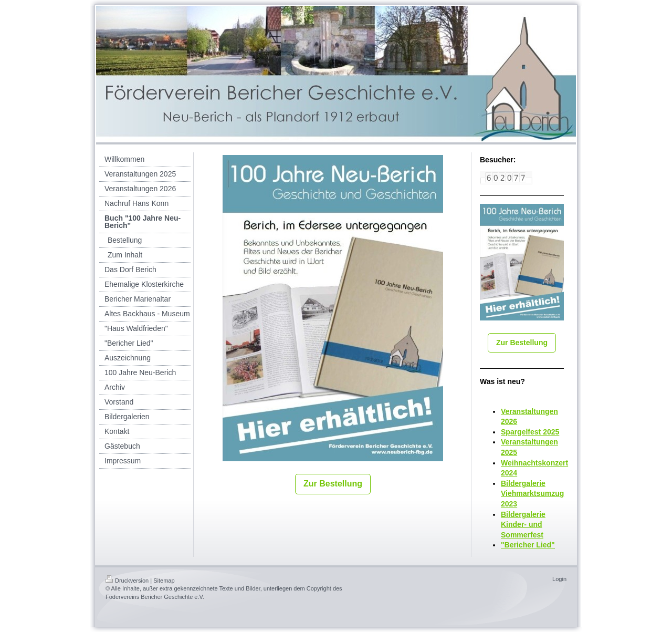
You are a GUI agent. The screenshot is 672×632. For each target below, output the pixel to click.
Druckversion (127, 581)
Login (559, 579)
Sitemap (164, 581)
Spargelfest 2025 (530, 432)
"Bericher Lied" (528, 545)
